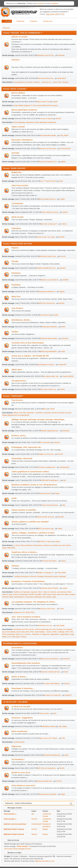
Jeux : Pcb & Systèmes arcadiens (26, 617)
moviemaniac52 (65, 149)
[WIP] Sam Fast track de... (47, 303)
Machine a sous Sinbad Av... (50, 280)
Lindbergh (61, 632)
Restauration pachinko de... (47, 292)
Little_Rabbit (64, 135)
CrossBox (72, 594)
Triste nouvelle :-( (45, 713)
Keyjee (57, 493)
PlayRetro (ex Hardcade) (22, 592)
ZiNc (44, 597)
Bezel (45, 409)
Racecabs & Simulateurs (22, 140)
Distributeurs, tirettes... (21, 320)
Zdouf (61, 181)
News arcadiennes (19, 731)
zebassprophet (64, 467)
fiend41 (62, 389)
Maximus (53, 592)
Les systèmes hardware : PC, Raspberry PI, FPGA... (34, 602)
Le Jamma (17, 545)
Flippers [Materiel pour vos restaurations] (16, 415)
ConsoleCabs (17, 203)
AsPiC (57, 14)
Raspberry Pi (18, 612)
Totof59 (52, 409)
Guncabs (15, 153)
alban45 (58, 119)
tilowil (63, 327)
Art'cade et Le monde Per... (53, 695)
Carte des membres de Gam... (51, 672)
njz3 (65, 480)
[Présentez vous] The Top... (46, 55)
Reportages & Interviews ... (23, 688)
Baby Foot (16, 296)
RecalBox (38, 594)
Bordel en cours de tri (21, 773)
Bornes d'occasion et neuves (62, 413)
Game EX (16, 594)
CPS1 (71, 632)
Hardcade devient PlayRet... (50, 588)
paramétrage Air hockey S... (47, 365)
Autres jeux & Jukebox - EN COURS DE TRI (30, 356)
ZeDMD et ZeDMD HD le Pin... (47, 268)
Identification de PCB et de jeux (24, 629)
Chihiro (55, 632)
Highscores (16, 746)
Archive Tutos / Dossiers (60, 82)
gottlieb (63, 162)
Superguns (16, 228)
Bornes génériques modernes (24, 110)
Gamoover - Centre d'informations (19, 803)
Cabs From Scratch (20, 185)
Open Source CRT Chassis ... (49, 738)
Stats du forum (12, 840)
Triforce (24, 637)
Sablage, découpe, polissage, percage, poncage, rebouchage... (39, 420)
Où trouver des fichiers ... (50, 561)
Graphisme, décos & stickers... (25, 552)
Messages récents (13, 808)
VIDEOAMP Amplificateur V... (51, 480)
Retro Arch (60, 594)
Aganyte (62, 292)
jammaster (45, 861)
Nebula (49, 597)
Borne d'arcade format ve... (48, 199)
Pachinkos (16, 285)
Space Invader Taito (43, 102)
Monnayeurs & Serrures (29, 576)
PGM (67, 632)
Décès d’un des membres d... (50, 659)
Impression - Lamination (35, 413)
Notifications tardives (49, 726)
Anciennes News (19, 742)
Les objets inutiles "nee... (51, 376)
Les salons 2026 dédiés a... (52, 684)
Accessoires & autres (51, 576)
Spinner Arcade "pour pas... (46, 517)
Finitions (15, 566)
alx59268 (66, 280)
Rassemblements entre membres (26, 663)
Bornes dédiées (18, 93)
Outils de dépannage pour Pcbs (45, 629)
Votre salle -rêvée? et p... (49, 389)
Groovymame (29, 597)
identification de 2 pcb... (45, 626)
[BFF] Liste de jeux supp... (46, 529)
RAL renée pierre (45, 442)
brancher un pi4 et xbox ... (48, 609)
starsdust (57, 442)
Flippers (15, 248)
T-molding (17, 576)
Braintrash (66, 431)
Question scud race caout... (48, 149)
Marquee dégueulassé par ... (50, 431)
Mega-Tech (46, 634)
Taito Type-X (16, 637)
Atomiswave (11, 634)
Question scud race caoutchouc (15, 824)
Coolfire (62, 199)
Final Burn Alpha (8, 597)
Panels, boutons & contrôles (24, 510)
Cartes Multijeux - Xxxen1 (43, 632)
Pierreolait (61, 55)
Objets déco (17, 370)
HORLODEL (11, 548)
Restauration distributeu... (50, 327)
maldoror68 (62, 365)
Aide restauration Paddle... (48, 135)
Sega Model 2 (65, 634)
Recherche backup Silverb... (49, 338)
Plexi (21, 413)
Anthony (64, 224)
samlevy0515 (62, 78)
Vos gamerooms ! (19, 381)
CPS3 (4, 634)
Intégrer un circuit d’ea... (47, 454)
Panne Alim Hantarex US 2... (48, 162)
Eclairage (40, 576)
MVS (27, 632)
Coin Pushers (17, 308)
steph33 (65, 212)
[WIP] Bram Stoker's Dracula (14, 829)
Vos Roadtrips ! (18, 759)
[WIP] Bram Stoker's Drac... (48, 256)
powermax (66, 659)
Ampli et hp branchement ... (50, 505)
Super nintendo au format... (50, 212)
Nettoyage (62, 576)
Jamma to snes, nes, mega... (46, 237)
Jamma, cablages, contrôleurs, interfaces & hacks (33, 533)
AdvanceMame (19, 597)
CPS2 (32, 632)
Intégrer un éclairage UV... (46, 573)
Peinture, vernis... (19, 436)
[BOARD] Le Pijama (45, 542)
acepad (65, 588)
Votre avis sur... (47, 82)
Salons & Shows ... (20, 677)
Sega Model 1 (55, 634)
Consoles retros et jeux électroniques (28, 343)
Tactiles (15, 332)
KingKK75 (68, 695)
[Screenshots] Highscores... (53, 755)
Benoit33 (61, 237)
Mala (66, 594)
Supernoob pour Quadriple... (48, 794)
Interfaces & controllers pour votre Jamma (57, 545)
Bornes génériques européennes (45, 122)
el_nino (52, 861)
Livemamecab (62, 592)
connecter (40, 3)
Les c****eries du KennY (48, 181)
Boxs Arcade (21, 632)
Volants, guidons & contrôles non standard (30, 522)
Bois (25, 413)
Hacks (4, 548)
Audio (14, 498)
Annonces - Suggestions (22, 718)
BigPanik (38, 861)
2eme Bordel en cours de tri (23, 785)
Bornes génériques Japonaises (24, 122)
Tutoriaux (16, 60)
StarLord (34, 834)
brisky (67, 755)
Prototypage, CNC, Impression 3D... (27, 447)
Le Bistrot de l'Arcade (21, 706)
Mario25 (62, 303)
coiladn (55, 102)
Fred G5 (63, 256)
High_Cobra (50, 14)
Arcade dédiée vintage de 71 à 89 (25, 105)
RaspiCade (24, 594)
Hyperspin (34, 592)
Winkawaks (38, 597)
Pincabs (15, 261)
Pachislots (16, 273)
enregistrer (55, 3)
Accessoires (47, 413)
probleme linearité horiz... (45, 781)
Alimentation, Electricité (22, 458)
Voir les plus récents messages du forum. (18, 849)
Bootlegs (59, 629)
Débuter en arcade (19, 37)
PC (24, 612)
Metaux (16, 413)
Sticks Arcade (17, 217)
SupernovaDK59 (68, 376)
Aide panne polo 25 (45, 493)
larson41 (67, 684)
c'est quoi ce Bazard (46, 119)
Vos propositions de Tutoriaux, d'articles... (27, 82)
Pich (63, 14)
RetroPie (32, 594)
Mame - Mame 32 (44, 592)
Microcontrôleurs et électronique (32, 545)
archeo (63, 561)
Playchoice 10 (37, 634)
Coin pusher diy (45, 315)
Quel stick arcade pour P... (50, 224)
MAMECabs (17, 172)
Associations (17, 648)
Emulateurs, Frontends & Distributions (28, 581)
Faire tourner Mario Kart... (46, 78)
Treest (62, 609)
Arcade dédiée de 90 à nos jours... (48, 105)
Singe (10, 594)
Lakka (54, 597)
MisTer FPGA (30, 612)
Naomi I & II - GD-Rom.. (24, 634)
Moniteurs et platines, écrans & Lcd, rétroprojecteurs (34, 485)
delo (64, 505)
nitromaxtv (65, 338)
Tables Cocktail (18, 127)
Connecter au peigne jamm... (47, 467)
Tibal (63, 738)
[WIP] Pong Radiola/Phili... (49, 352)
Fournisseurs (17, 400)
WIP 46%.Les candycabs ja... (47, 768)
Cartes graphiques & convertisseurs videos (30, 472)
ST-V (10, 637)
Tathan (60, 529)
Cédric (63, 352)
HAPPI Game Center (49, 594)
